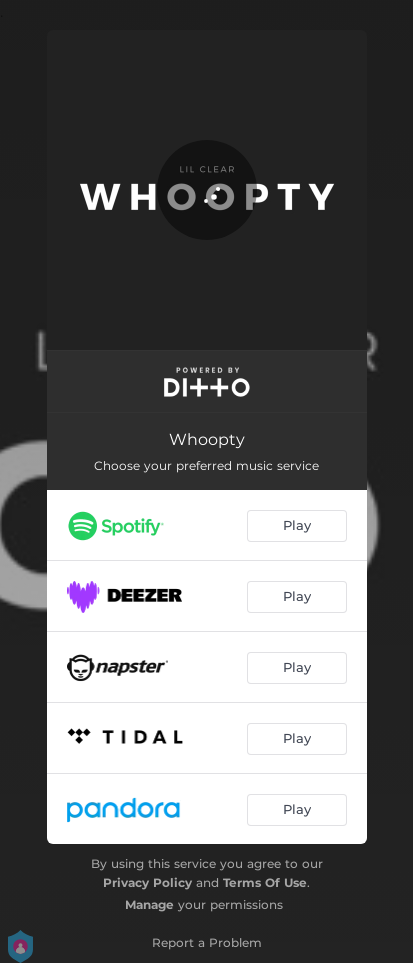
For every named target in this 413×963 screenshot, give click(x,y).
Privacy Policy (147, 882)
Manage (149, 904)
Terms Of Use (265, 882)
